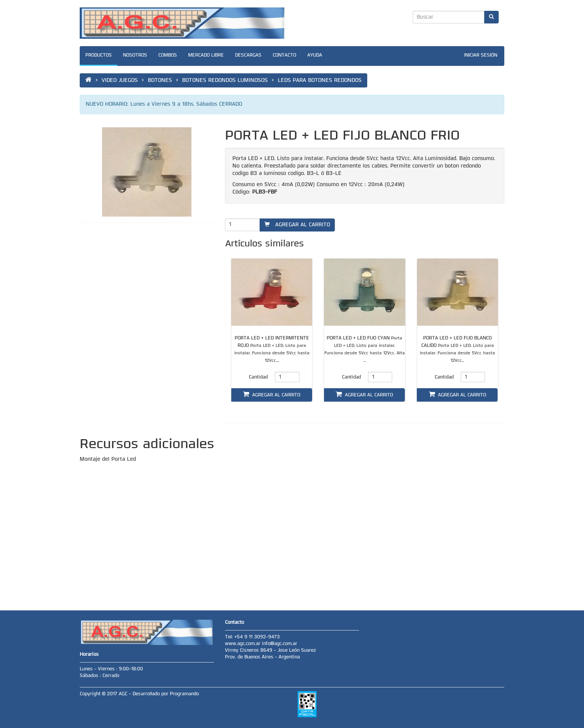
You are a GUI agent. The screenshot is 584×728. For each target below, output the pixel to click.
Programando (184, 694)
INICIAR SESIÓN (481, 55)
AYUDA (315, 55)
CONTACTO (284, 55)
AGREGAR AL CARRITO (297, 225)
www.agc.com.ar (243, 644)
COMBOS (168, 55)
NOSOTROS (135, 55)
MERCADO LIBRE (206, 55)
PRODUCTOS (99, 55)
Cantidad (258, 377)
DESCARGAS (248, 55)
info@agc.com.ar (280, 644)
